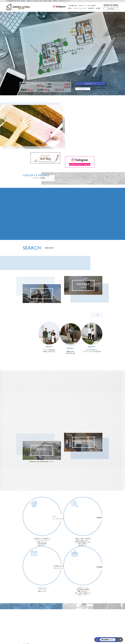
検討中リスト (82, 6)
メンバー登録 (40, 642)
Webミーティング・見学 (41, 640)
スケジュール (60, 640)
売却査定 (67, 642)
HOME (70, 8)
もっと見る (97, 324)
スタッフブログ (82, 642)
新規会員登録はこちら (90, 84)
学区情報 (74, 642)
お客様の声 (91, 8)
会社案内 (98, 8)
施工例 (31, 640)
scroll (62, 70)
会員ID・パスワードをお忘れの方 (54, 642)
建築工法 (67, 640)
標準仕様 (52, 640)
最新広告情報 (91, 640)
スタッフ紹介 (92, 642)
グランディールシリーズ (80, 8)
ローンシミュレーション (29, 642)
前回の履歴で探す (73, 6)
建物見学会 (75, 640)
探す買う (25, 640)
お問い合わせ (111, 9)
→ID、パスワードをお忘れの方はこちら (98, 90)
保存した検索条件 (92, 6)
